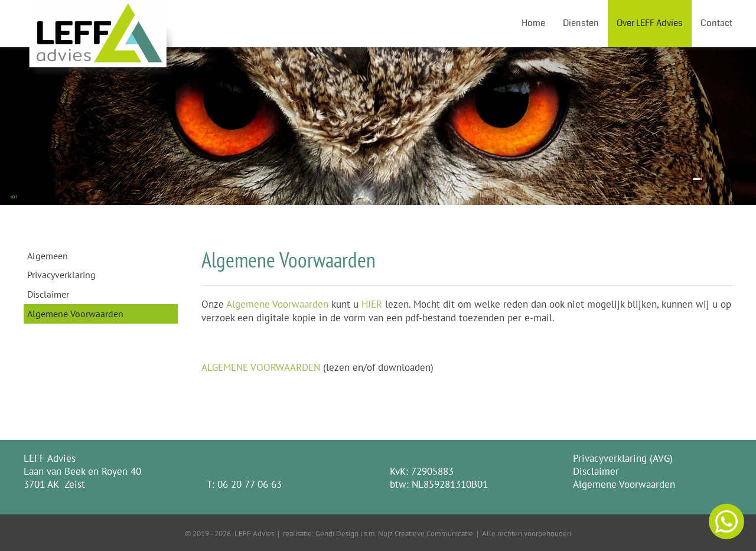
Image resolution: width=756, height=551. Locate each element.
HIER (372, 304)
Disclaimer (48, 294)
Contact (716, 23)
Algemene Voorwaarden (75, 314)
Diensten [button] (581, 23)
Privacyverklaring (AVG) (623, 458)
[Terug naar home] (103, 24)
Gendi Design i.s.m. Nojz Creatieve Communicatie (394, 533)
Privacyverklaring (61, 275)
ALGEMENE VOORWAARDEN (261, 367)
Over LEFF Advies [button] (650, 23)
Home (533, 23)
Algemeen (48, 256)
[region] (378, 126)
